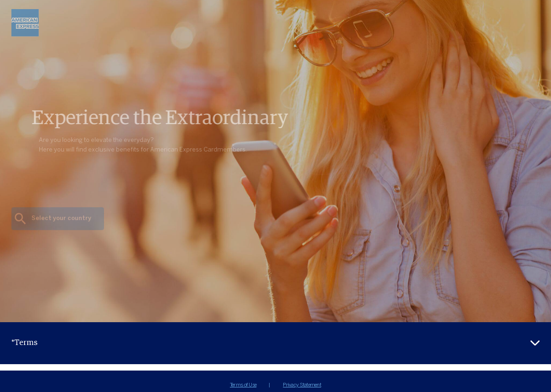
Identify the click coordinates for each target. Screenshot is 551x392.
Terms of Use (243, 385)
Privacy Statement (302, 385)
